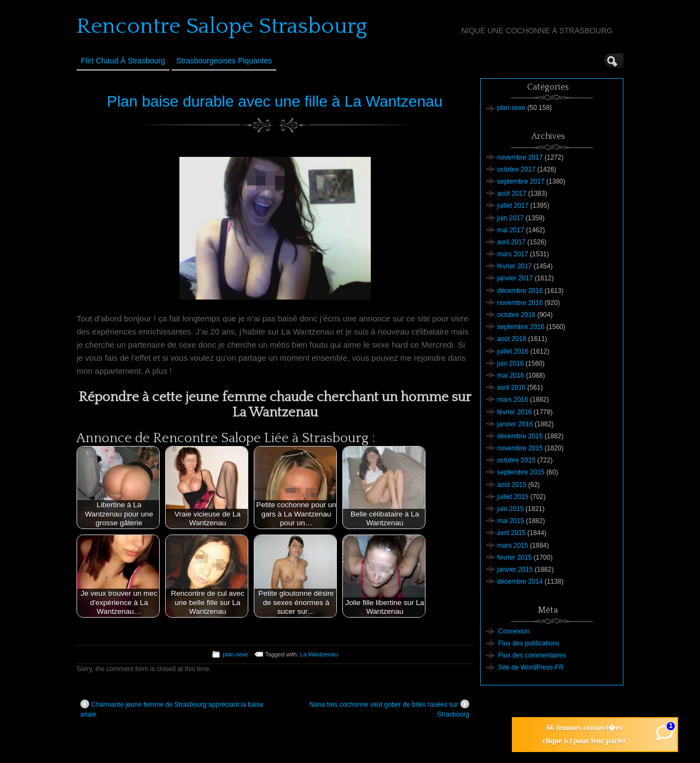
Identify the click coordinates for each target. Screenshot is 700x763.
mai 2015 (511, 521)
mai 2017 (511, 230)
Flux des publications (529, 643)
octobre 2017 (516, 169)
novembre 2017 (520, 157)
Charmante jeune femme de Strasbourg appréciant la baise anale (172, 709)
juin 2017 (511, 218)
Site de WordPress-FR (531, 667)
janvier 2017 (515, 278)
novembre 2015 (520, 448)
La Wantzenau (319, 654)
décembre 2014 (520, 582)
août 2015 (512, 485)
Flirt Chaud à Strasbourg (123, 61)
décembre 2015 (520, 436)
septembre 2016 (521, 327)
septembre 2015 (521, 472)
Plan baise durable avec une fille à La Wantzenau (275, 101)
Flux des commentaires (532, 655)
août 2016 (512, 339)
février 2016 (514, 412)
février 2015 (514, 557)
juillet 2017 (513, 206)
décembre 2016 (520, 291)
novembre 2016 (520, 303)
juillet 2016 (513, 351)
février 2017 (514, 266)
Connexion (514, 631)
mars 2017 (513, 254)
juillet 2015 (513, 497)
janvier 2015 (515, 570)
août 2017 (512, 193)
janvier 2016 (515, 424)
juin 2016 (511, 363)
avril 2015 (511, 533)
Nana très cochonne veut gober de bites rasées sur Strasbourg (389, 709)
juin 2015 (511, 509)
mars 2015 (513, 545)
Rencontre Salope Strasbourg (222, 26)
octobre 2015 (516, 460)
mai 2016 (511, 375)
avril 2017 (511, 242)
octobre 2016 (516, 315)
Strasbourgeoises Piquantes (224, 61)
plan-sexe (235, 654)
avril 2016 (511, 388)
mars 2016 (513, 400)
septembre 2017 (521, 181)
